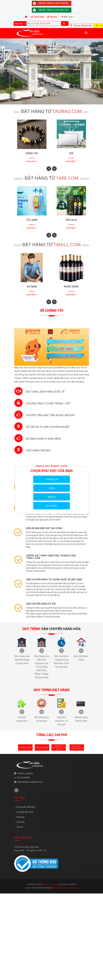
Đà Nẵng (51, 497)
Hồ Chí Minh (52, 506)
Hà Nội (52, 488)
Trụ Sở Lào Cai (52, 479)
